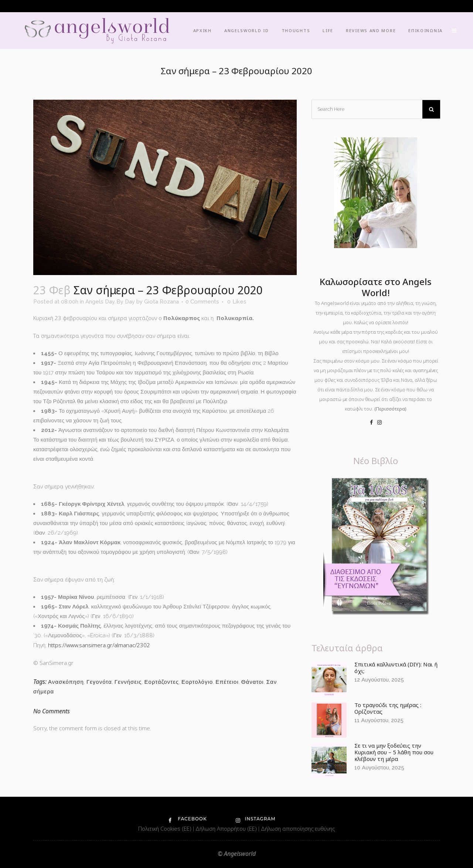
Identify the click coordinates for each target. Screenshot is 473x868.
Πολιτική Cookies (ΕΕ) (166, 828)
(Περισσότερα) (390, 409)
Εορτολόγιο (197, 682)
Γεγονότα (99, 682)
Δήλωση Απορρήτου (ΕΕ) (227, 828)
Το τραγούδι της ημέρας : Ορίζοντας (388, 708)
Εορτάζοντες (162, 682)
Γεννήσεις (128, 682)
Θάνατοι (253, 682)
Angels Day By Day (110, 302)
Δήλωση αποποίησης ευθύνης (298, 828)
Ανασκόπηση (66, 682)
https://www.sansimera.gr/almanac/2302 (99, 645)
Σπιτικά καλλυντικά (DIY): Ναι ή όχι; (396, 668)
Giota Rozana (161, 302)
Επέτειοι (227, 682)
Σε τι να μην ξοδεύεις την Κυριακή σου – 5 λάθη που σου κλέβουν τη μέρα (394, 752)
